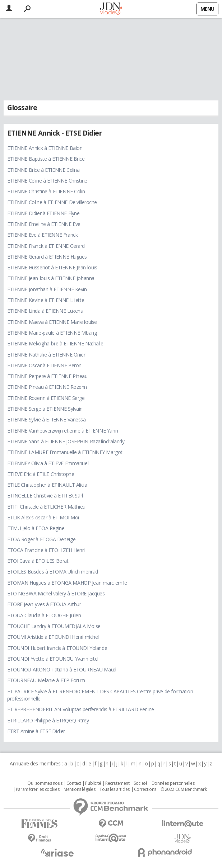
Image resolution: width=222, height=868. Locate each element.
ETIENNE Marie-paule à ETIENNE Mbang (52, 333)
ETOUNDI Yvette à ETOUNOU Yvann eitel (53, 659)
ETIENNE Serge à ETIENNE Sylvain (45, 409)
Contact (74, 783)
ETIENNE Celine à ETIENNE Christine (47, 181)
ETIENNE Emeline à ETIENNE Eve (44, 224)
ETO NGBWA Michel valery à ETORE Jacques (56, 593)
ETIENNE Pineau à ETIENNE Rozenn (47, 387)
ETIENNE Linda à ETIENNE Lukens (45, 311)
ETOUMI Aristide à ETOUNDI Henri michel (53, 637)
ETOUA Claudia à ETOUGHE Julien (44, 615)
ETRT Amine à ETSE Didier (36, 731)
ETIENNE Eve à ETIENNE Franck (42, 235)
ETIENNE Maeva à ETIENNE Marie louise (52, 322)
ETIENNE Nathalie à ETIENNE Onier (46, 355)
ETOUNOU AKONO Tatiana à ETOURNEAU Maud (62, 669)
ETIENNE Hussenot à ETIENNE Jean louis (52, 267)
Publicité (93, 783)
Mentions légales (79, 789)
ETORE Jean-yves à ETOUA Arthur (44, 604)
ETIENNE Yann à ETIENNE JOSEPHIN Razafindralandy (66, 441)
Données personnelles (173, 783)
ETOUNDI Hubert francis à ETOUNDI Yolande (57, 648)
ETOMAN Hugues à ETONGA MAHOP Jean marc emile (67, 583)
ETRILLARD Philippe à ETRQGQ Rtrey (48, 720)
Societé (140, 783)
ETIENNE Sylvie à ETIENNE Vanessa (47, 419)
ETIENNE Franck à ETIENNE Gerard (46, 246)
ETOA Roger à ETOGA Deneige (41, 539)
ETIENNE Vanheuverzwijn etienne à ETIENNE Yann (63, 431)
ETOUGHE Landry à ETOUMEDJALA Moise (54, 626)
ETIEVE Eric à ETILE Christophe (41, 474)
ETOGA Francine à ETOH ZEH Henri (46, 550)
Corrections (145, 789)
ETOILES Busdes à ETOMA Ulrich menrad (53, 572)
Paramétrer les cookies (38, 789)
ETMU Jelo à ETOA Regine (36, 528)
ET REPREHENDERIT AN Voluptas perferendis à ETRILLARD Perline (81, 709)
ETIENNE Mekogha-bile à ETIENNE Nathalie (55, 343)
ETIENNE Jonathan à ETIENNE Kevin (47, 289)
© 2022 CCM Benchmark (184, 789)
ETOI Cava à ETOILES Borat (38, 561)
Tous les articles (115, 789)
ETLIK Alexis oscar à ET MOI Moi (43, 517)
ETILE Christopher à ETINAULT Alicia (47, 485)
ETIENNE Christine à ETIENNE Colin (46, 191)
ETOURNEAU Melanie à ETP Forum (46, 680)
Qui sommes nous (45, 783)
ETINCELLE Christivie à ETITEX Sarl (45, 496)
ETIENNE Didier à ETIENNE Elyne (43, 213)
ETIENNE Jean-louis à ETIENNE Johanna (51, 278)
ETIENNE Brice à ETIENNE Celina (43, 170)
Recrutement (117, 783)
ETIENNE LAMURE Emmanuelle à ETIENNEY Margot (65, 452)
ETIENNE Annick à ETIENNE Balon (45, 148)
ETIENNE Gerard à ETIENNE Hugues (47, 257)
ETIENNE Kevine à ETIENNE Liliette (46, 300)
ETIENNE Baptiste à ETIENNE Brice (46, 159)
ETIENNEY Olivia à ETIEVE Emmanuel (48, 463)
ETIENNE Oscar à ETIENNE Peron (44, 365)
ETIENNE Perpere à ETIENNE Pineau (47, 376)
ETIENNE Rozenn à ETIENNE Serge (46, 398)
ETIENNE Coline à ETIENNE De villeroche (52, 202)
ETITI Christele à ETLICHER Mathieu (46, 507)
